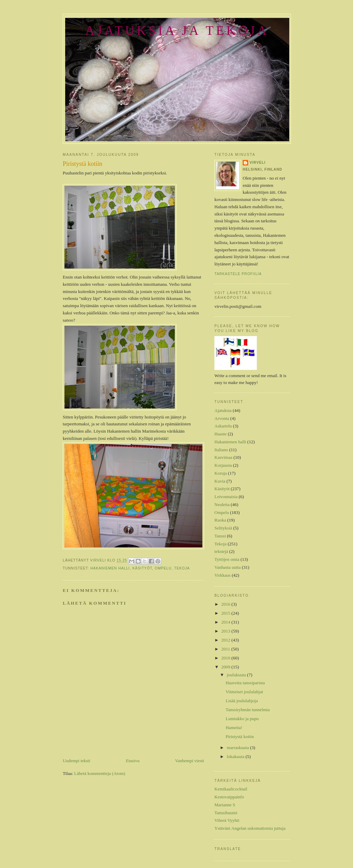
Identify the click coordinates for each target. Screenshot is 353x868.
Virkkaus (223, 575)
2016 (226, 604)
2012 (226, 640)
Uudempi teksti (77, 761)
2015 (226, 613)
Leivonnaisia (226, 497)
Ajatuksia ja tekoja (177, 31)
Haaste (220, 434)
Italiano (221, 450)
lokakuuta (236, 756)
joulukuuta (237, 675)
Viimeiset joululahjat (244, 692)
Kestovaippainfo (229, 797)
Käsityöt (142, 568)
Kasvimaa (223, 457)
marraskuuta (239, 748)
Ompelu (163, 568)
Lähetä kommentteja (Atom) (100, 773)
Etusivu (133, 761)
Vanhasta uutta (228, 567)
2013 (226, 631)
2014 (226, 622)
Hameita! (234, 728)
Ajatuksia (223, 410)
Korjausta (223, 465)
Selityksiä (223, 528)
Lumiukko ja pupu (242, 719)
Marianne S (225, 805)
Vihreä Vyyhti (227, 820)
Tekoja (182, 568)
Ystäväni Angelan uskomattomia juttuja (250, 828)
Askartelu (223, 426)
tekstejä (221, 551)
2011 (226, 649)
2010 (226, 658)
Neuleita (222, 504)
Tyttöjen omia (227, 559)
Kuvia (220, 481)
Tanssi (220, 536)
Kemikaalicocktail (231, 789)
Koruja (221, 473)
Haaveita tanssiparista (245, 683)
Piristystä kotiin (240, 736)
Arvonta (222, 418)
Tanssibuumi (226, 813)
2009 (226, 667)
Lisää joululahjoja (242, 701)
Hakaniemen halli (110, 568)
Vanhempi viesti (190, 761)
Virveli (258, 163)
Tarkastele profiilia (238, 274)
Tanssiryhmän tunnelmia (248, 710)
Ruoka (220, 520)
